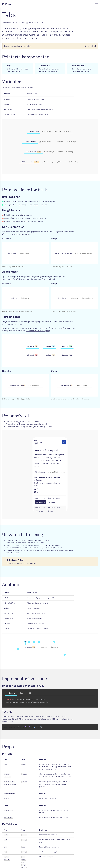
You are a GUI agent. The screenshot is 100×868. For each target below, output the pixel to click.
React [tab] (21, 693)
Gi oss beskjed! (90, 46)
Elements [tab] (11, 693)
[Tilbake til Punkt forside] (9, 4)
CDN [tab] (29, 693)
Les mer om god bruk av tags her (38, 331)
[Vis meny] (96, 4)
